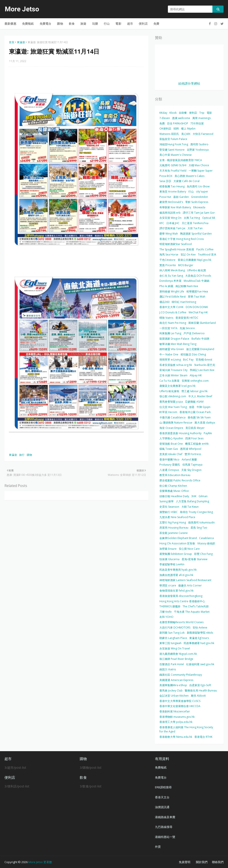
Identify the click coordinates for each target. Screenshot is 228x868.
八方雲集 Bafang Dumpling (192, 501)
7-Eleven (165, 118)
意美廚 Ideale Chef (171, 454)
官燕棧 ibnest (204, 360)
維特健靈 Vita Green (172, 349)
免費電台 (161, 777)
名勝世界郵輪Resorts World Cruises (181, 622)
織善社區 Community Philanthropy (181, 675)
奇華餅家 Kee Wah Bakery (175, 207)
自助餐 (183, 113)
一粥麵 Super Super (201, 171)
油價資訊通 (162, 807)
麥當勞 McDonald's (171, 202)
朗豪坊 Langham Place (173, 638)
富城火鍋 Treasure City (173, 370)
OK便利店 (165, 129)
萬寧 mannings (202, 118)
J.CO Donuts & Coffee (173, 312)
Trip (202, 113)
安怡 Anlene (200, 628)
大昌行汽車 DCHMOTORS (175, 628)
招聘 (176, 129)
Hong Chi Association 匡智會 (177, 543)
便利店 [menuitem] (143, 24)
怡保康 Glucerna (169, 559)
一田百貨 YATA (168, 328)
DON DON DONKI (197, 307)
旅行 (22, 455)
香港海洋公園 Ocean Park (195, 412)
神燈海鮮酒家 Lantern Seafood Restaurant (185, 580)
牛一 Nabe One (169, 354)
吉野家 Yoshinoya (198, 150)
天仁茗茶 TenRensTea (195, 223)
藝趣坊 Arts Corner (190, 585)
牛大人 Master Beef (200, 396)
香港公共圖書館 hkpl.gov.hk (194, 260)
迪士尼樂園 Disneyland (200, 349)
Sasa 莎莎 (165, 181)
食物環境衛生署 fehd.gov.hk (176, 591)
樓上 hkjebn (188, 129)
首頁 (12, 42)
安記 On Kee (188, 255)
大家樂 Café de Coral (186, 181)
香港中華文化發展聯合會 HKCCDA (180, 706)
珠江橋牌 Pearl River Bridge (176, 659)
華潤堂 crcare (168, 585)
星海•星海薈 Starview (194, 559)
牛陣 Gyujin (204, 407)
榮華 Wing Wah (169, 234)
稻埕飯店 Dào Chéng (193, 354)
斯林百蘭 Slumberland (202, 323)
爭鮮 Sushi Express (197, 202)
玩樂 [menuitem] (95, 24)
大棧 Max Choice (199, 165)
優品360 (164, 302)
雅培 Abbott (198, 696)
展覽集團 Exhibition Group (176, 554)
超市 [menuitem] (130, 24)
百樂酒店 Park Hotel (172, 664)
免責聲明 (185, 862)
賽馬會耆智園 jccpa (171, 402)
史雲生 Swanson (169, 507)
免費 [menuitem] (156, 24)
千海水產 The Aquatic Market (192, 612)
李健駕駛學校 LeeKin (172, 564)
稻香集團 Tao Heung (172, 186)
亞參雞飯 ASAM (194, 402)
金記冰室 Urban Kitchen (174, 696)
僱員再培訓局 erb (170, 213)
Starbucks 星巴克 (205, 365)
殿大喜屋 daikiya (205, 423)
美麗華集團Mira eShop (173, 685)
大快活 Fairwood (203, 134)
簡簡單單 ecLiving (170, 360)
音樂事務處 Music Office (174, 491)
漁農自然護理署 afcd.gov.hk (176, 575)
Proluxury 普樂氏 (170, 465)
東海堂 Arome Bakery (173, 192)
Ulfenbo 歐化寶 (196, 270)
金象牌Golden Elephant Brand (178, 538)
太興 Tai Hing (192, 218)
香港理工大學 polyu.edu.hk (176, 722)
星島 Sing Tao (199, 528)
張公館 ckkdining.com (173, 396)
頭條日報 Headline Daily (174, 496)
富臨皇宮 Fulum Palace (173, 139)
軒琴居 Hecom (168, 412)
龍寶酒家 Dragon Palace (174, 339)
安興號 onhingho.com (195, 381)
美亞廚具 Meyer (195, 428)
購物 (29, 455)
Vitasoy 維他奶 (206, 543)
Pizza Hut (165, 197)
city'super (202, 192)
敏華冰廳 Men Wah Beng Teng (178, 344)
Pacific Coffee (205, 249)
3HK (194, 496)
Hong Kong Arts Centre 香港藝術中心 (182, 601)
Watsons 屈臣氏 (169, 134)
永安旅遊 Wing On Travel (175, 648)
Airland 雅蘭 (189, 459)
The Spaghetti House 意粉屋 (177, 249)
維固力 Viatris (168, 669)
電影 (209, 113)
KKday (163, 113)
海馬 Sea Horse (169, 255)
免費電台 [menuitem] (46, 24)
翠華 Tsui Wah (197, 297)
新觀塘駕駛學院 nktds (200, 633)
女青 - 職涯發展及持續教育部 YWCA (181, 160)
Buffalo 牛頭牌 (200, 339)
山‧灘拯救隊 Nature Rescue (176, 423)
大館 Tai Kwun (190, 507)
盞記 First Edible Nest (173, 297)
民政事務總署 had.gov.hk (199, 643)
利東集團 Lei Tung (170, 333)
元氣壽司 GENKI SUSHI (173, 165)
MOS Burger (186, 265)
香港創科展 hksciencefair (175, 711)
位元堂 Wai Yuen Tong (173, 407)
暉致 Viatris (166, 318)
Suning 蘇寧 (167, 501)
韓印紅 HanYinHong (184, 302)
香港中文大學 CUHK (171, 307)
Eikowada (199, 207)
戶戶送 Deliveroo (194, 333)
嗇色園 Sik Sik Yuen (199, 417)
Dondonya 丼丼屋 (170, 281)
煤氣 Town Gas (169, 449)
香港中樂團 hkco (169, 459)
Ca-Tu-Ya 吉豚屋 (169, 381)
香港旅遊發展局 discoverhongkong (181, 596)
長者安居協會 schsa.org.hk (176, 365)
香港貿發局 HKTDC (187, 318)
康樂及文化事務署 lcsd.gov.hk (177, 386)
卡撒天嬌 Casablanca (172, 417)
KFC (162, 223)
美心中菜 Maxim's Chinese (176, 155)
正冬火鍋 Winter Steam (173, 375)
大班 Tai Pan (195, 228)
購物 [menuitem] (60, 24)
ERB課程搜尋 (163, 787)
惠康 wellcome (181, 118)
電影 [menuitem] (118, 24)
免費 (162, 123)
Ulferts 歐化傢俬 (169, 391)
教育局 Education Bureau (175, 475)
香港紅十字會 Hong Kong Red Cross (182, 239)
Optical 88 (209, 218)
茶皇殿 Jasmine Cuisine (174, 533)
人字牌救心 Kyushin (171, 438)
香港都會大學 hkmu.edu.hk (176, 737)
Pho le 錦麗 (166, 286)
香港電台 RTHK (203, 737)
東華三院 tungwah (170, 643)
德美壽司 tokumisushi (201, 522)
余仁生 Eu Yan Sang (171, 276)
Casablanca (206, 538)
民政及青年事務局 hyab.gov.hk (178, 570)
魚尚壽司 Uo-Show (198, 186)
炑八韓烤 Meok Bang (172, 270)
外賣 (158, 847)
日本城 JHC (173, 223)
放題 (192, 407)
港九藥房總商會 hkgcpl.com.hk (178, 654)
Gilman (203, 496)
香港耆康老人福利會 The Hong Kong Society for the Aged (186, 729)
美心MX (186, 134)
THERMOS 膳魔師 (170, 606)
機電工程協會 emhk (197, 444)
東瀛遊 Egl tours (199, 638)
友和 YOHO (166, 617)
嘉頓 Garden (181, 197)
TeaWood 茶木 (207, 255)
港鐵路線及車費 (165, 817)
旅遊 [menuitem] (83, 24)
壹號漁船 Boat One (171, 444)
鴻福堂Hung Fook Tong (174, 144)
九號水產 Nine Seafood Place (177, 517)
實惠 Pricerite (168, 265)
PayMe (208, 433)
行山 (191, 192)
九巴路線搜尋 (164, 827)
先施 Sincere (187, 328)
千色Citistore (167, 260)
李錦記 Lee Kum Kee (202, 370)
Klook (173, 113)
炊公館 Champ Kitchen (173, 486)
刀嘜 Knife (166, 612)
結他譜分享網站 (189, 83)
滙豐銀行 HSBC (169, 512)
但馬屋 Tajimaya (192, 465)
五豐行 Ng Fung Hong (173, 522)
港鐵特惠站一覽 (165, 837)
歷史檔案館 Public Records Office (180, 480)
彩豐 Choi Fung (203, 554)
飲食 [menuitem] (72, 24)
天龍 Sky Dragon (191, 470)
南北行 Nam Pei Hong (173, 323)
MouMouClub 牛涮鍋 (196, 281)
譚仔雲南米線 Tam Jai (172, 228)
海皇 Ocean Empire (171, 428)
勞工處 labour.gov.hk (194, 391)
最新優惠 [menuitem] (10, 24)
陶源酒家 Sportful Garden (196, 234)
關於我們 (202, 862)
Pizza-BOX (166, 176)
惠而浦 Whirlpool (191, 449)
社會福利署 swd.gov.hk (200, 664)
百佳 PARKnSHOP (178, 123)
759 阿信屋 (197, 123)
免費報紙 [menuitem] (28, 24)
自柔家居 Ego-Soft (200, 685)
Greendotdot (199, 197)
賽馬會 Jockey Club (171, 691)
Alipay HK (196, 375)
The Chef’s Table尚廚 (196, 606)
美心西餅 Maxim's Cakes (189, 176)
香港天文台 (162, 797)
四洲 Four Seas (194, 438)
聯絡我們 (218, 862)
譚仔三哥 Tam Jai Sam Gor (199, 213)
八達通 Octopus (169, 470)
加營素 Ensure (168, 549)
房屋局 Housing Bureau (174, 528)
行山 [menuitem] (107, 24)
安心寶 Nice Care (189, 549)
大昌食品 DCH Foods (198, 276)
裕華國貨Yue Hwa (197, 291)
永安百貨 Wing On (170, 218)
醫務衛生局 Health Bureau (201, 691)
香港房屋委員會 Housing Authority (180, 433)
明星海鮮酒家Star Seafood (176, 244)
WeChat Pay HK (198, 312)
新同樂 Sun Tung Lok (172, 633)
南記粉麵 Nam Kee (187, 286)
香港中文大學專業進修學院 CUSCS (180, 701)
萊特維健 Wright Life (172, 291)
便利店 (193, 113)
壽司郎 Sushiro (199, 144)
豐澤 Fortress (193, 454)
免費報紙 (161, 767)
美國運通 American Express (176, 680)
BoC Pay (188, 360)
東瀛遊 (21, 42)
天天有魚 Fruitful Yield (173, 171)
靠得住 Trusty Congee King (196, 512)
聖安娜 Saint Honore (172, 150)
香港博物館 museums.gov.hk (177, 717)
